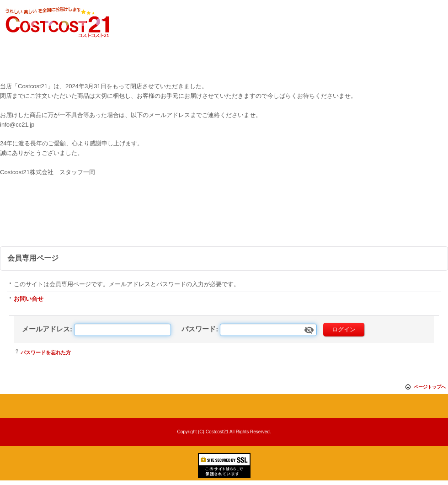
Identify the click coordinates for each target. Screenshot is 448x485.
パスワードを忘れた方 (46, 352)
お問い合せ (29, 299)
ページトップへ (430, 387)
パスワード (199, 329)
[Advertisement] (224, 221)
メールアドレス (46, 329)
